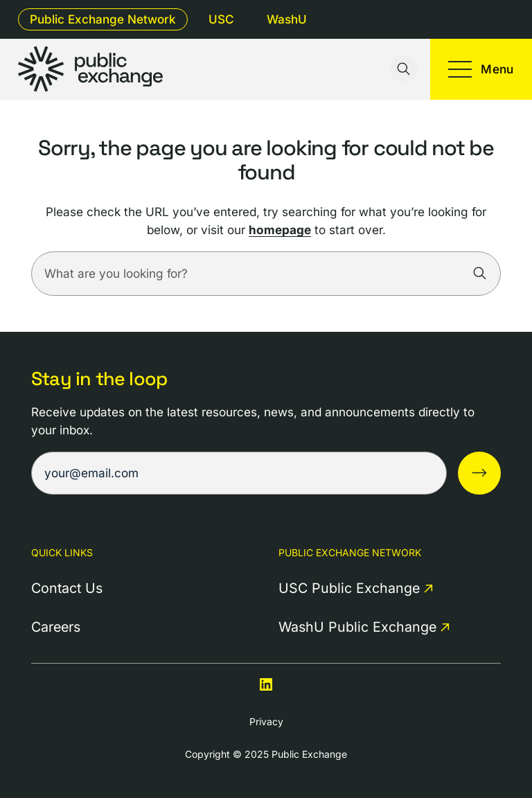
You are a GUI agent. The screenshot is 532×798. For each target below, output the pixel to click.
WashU (287, 19)
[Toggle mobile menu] (481, 69)
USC (221, 19)
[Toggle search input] (404, 69)
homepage (280, 230)
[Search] (480, 274)
